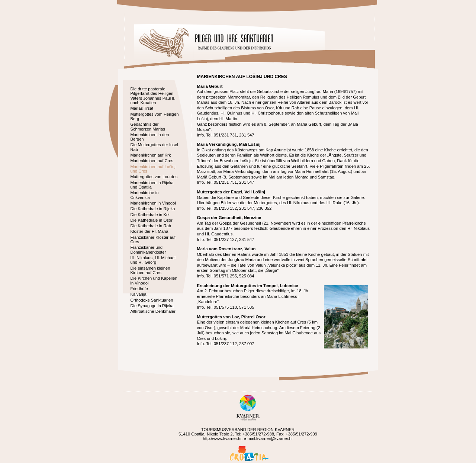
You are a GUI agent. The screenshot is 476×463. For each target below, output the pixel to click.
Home (164, 43)
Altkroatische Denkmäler (153, 311)
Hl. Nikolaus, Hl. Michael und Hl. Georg (153, 260)
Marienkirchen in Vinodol (153, 203)
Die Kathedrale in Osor (152, 220)
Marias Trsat (142, 108)
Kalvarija (139, 294)
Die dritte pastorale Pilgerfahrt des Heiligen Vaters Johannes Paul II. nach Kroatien (153, 96)
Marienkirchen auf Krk (151, 155)
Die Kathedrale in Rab (151, 226)
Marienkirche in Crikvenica (145, 195)
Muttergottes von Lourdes (154, 177)
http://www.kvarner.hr (222, 438)
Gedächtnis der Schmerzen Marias (148, 126)
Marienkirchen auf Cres (152, 161)
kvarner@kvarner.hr (274, 438)
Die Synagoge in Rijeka (152, 306)
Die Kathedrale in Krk (150, 215)
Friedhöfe (139, 289)
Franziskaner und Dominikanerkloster (148, 250)
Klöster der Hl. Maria (149, 231)
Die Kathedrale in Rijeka (153, 209)
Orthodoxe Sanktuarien (152, 300)
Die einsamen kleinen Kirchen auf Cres (150, 270)
